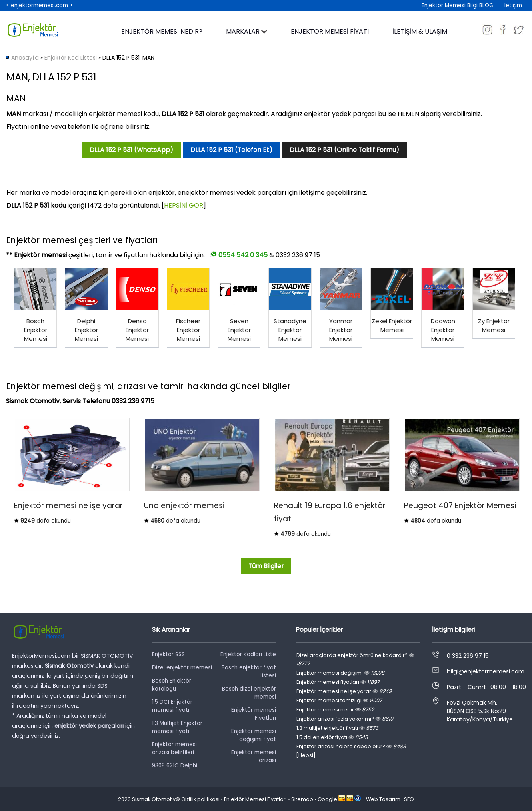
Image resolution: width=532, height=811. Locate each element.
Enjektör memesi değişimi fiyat (254, 735)
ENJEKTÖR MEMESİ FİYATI (330, 31)
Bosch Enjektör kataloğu (172, 685)
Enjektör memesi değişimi (340, 673)
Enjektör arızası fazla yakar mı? (345, 719)
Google (327, 799)
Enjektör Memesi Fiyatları (255, 799)
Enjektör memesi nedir (335, 710)
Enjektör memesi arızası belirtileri (174, 748)
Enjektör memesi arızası (254, 756)
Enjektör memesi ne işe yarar (344, 691)
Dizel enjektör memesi (182, 668)
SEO (409, 799)
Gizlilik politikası (200, 799)
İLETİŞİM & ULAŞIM (420, 31)
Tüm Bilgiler (266, 566)
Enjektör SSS (168, 654)
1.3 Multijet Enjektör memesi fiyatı (177, 727)
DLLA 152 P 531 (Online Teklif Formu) (344, 150)
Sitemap (302, 799)
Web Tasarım (383, 799)
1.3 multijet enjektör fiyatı (337, 728)
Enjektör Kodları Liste (248, 654)
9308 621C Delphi (175, 766)
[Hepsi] (306, 755)
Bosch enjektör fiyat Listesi (249, 672)
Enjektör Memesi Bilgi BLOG (458, 5)
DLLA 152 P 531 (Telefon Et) (231, 150)
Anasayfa (25, 58)
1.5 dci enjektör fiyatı (332, 737)
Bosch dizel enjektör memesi (249, 693)
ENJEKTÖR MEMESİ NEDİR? (162, 31)
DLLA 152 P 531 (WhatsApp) (131, 150)
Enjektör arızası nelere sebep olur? (351, 746)
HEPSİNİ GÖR (184, 205)
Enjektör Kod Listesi (71, 58)
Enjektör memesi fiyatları (338, 682)
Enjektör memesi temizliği (339, 700)
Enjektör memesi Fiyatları (254, 714)
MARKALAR (247, 31)
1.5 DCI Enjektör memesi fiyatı (172, 706)
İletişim (513, 5)
